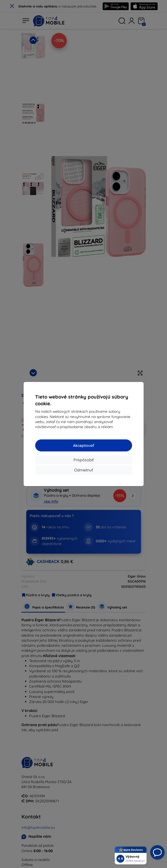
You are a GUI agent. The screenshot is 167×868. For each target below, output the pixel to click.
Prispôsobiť (83, 460)
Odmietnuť (83, 470)
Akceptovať (83, 445)
